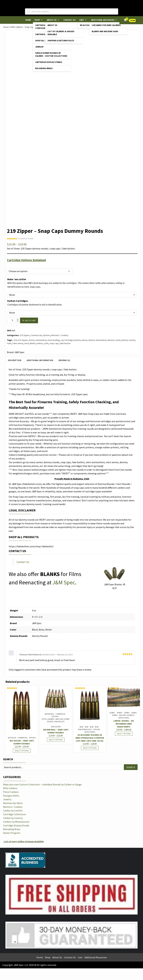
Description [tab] (15, 360)
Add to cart (30, 320)
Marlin (33, 343)
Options (11, 265)
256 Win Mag (49, 714)
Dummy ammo (81, 340)
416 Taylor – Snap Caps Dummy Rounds (22, 742)
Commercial (36, 335)
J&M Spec (64, 582)
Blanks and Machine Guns (105, 31)
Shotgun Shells (11, 796)
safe (46, 343)
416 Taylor (12, 738)
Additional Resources (103, 20)
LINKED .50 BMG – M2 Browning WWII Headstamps (124, 724)
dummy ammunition (97, 340)
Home (28, 20)
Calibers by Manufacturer (16, 822)
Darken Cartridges (18, 301)
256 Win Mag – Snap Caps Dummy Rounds (56, 731)
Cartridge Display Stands (49, 62)
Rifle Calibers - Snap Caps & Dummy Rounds (31, 27)
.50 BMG (112, 713)
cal (62, 340)
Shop (37, 20)
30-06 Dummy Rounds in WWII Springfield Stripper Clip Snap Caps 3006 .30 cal (90, 738)
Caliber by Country (13, 818)
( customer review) (26, 238)
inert (27, 343)
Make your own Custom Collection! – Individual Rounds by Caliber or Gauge (42, 784)
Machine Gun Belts (127, 715)
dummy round (114, 340)
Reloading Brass (44, 68)
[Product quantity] (13, 320)
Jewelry (39, 47)
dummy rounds (128, 340)
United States (90, 732)
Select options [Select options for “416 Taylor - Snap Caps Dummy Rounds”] (22, 751)
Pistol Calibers (11, 792)
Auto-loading (54, 340)
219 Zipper (25, 335)
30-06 (81, 727)
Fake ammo (18, 343)
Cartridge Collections (15, 814)
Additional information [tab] (40, 360)
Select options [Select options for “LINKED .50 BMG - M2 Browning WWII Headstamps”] (124, 734)
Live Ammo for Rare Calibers (106, 25)
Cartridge (69, 340)
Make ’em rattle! (17, 279)
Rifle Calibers (10, 788)
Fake (9, 343)
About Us (52, 20)
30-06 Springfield (85, 729)
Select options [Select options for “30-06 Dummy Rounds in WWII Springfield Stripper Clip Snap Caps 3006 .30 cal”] (90, 748)
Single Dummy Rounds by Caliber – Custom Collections (51, 54)
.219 (15, 340)
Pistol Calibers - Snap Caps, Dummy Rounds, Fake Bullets (56, 720)
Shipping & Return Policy (61, 41)
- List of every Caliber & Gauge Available (23, 841)
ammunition (41, 340)
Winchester (65, 343)
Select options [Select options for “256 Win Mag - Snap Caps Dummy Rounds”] (56, 740)
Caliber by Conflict (13, 811)
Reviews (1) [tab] (64, 360)
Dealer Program (12, 833)
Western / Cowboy (60, 335)
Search (8, 759)
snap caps (54, 343)
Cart (82, 20)
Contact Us (69, 20)
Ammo (32, 340)
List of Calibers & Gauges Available (61, 33)
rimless (40, 343)
